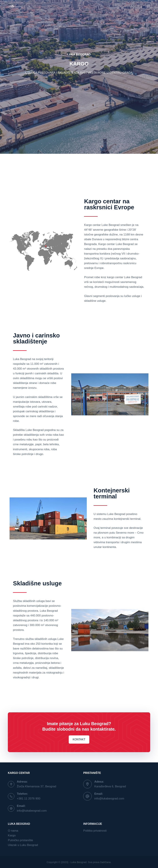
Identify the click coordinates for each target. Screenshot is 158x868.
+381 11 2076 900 (29, 799)
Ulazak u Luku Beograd (23, 845)
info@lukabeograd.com (32, 811)
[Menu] (149, 6)
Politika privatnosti (95, 831)
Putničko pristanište (20, 840)
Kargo (12, 835)
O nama (13, 831)
